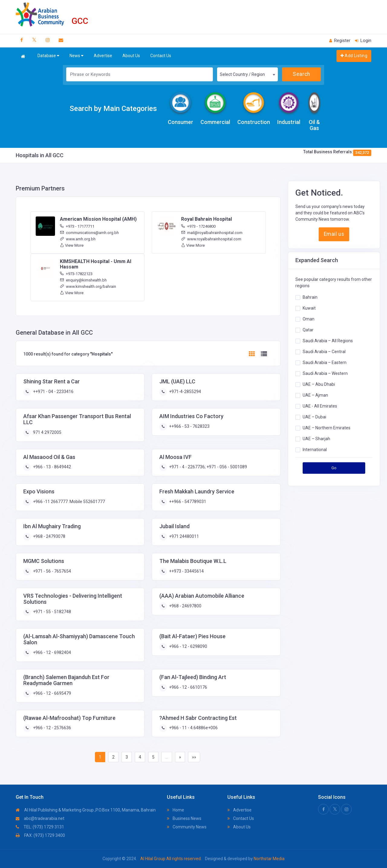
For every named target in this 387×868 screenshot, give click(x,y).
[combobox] (247, 74)
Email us (334, 234)
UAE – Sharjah (316, 438)
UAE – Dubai (314, 417)
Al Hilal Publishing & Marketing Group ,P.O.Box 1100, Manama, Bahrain (86, 810)
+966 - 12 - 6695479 (52, 693)
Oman (309, 319)
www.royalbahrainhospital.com (211, 239)
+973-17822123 (76, 274)
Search (301, 74)
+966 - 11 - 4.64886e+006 (193, 728)
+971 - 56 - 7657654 (52, 571)
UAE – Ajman (315, 395)
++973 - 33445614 (186, 571)
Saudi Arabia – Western (325, 373)
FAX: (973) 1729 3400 (40, 835)
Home (176, 810)
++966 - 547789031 (187, 502)
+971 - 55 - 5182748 (52, 612)
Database (48, 56)
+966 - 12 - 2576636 (52, 728)
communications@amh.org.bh (89, 233)
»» (194, 757)
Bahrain (310, 297)
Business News (184, 818)
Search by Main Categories (113, 109)
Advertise (103, 56)
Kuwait (309, 308)
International (315, 449)
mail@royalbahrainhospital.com (212, 233)
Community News (187, 827)
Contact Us (161, 56)
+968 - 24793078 (49, 536)
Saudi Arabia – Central (324, 351)
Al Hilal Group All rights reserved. (171, 859)
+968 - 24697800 (185, 606)
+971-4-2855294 (185, 392)
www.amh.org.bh (78, 239)
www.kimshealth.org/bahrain (88, 286)
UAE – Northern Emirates (327, 427)
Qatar (308, 330)
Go (334, 468)
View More (72, 245)
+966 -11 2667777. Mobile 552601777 (68, 502)
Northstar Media (269, 859)
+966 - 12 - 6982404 (52, 652)
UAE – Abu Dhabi (319, 384)
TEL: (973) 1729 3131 (40, 827)
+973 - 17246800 (198, 226)
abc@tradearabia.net (40, 818)
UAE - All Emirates (320, 406)
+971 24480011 (184, 536)
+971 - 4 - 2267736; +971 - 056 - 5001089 (208, 467)
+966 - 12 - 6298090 (188, 646)
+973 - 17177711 (77, 226)
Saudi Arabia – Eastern (325, 362)
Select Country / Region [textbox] (242, 74)
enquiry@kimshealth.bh (83, 280)
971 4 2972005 (47, 432)
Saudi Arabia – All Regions (328, 340)
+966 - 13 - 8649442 (52, 467)
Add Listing (354, 56)
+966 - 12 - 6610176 (188, 687)
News (76, 56)
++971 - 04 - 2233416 (53, 392)
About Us (131, 56)
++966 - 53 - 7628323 (189, 426)
